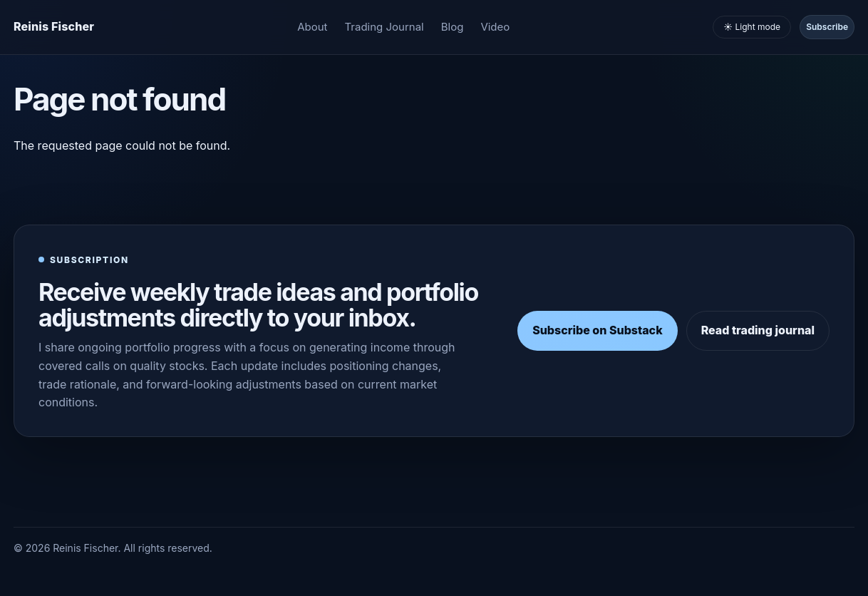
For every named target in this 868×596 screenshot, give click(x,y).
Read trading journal (758, 330)
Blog (453, 27)
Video (495, 27)
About (312, 27)
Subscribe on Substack (598, 330)
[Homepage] (54, 27)
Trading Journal (384, 27)
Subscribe (827, 27)
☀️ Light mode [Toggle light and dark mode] (752, 27)
